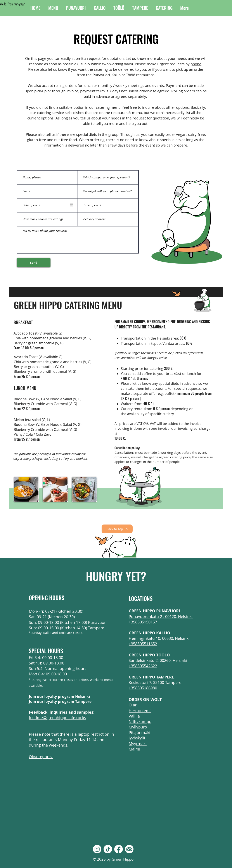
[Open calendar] (71, 205)
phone (196, 64)
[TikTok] (108, 849)
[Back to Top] (117, 529)
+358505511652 (143, 644)
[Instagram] (97, 849)
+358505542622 (143, 666)
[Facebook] (119, 849)
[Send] (34, 263)
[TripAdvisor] (129, 849)
